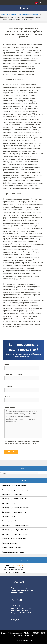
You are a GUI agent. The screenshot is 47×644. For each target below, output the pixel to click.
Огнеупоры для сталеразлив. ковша (15, 499)
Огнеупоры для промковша (12, 494)
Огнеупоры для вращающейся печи (15, 530)
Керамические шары (10, 543)
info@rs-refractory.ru (17, 565)
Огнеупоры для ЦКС (9, 517)
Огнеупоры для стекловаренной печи (16, 525)
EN (38, 2)
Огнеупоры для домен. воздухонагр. (15, 490)
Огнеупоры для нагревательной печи (16, 508)
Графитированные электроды (13, 552)
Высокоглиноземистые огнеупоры (15, 539)
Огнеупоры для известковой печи (14, 534)
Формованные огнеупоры (12, 548)
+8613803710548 (18, 568)
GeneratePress (27, 641)
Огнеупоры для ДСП (10, 503)
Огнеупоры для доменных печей (14, 485)
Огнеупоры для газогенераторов (14, 512)
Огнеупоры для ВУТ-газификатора (15, 521)
